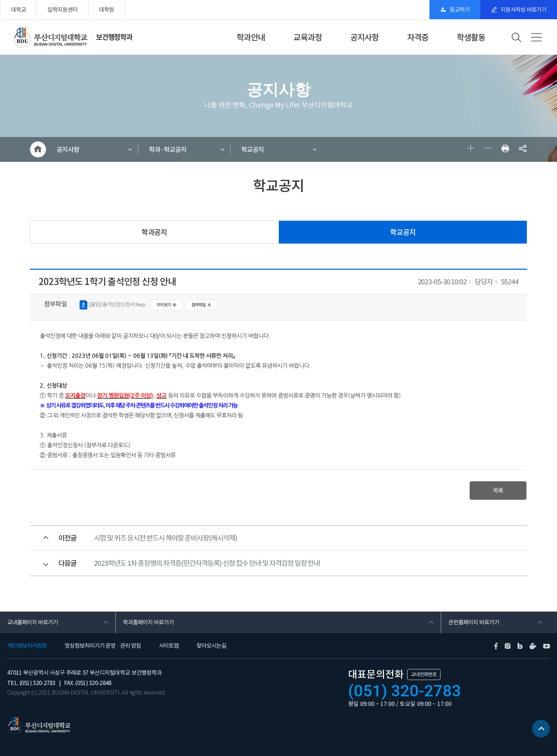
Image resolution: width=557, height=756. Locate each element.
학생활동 (471, 37)
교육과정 (308, 37)
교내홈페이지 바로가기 (33, 622)
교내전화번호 (424, 674)
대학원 (107, 10)
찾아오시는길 (211, 646)
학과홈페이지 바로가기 (148, 622)
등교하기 (460, 10)
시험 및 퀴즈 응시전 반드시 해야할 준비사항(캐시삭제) (166, 538)
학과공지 (154, 232)
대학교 (18, 10)
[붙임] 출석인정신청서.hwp (112, 305)
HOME (38, 149)
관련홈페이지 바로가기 (474, 622)
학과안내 (251, 37)
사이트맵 (169, 646)
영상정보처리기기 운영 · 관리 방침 (103, 646)
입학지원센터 (63, 10)
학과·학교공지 (168, 150)
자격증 (418, 37)
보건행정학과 (114, 37)
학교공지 (253, 150)
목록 (498, 491)
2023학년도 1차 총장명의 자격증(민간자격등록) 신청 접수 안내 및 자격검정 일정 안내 (207, 563)
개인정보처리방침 (27, 646)
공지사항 (364, 37)
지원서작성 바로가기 (523, 10)
